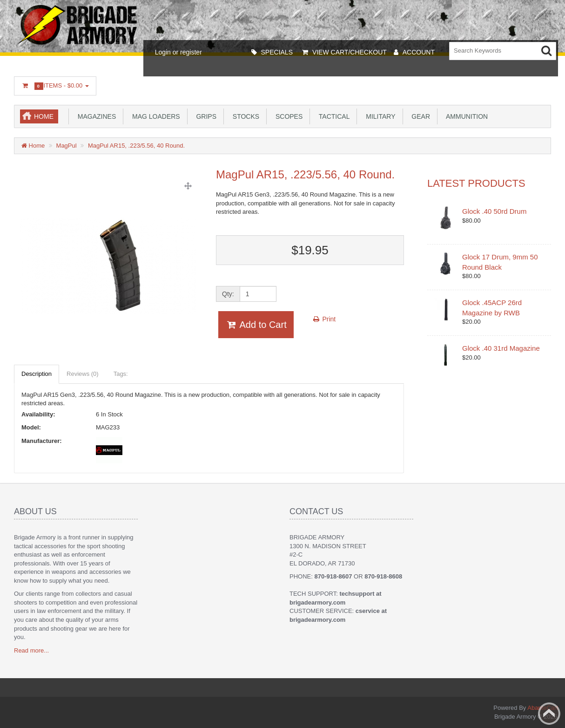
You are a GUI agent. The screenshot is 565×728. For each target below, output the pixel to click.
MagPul (67, 146)
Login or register (178, 52)
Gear (419, 116)
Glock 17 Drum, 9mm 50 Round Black (500, 262)
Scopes (287, 116)
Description (37, 374)
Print (324, 319)
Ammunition (465, 116)
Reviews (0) (83, 374)
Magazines (95, 116)
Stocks (244, 116)
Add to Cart (256, 325)
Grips (205, 116)
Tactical (332, 116)
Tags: (121, 374)
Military (379, 116)
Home (44, 116)
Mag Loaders (154, 116)
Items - (55, 86)
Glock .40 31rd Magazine (501, 348)
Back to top (549, 714)
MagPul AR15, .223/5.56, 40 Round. (136, 146)
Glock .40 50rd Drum (494, 211)
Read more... (31, 650)
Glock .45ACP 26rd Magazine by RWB (492, 307)
